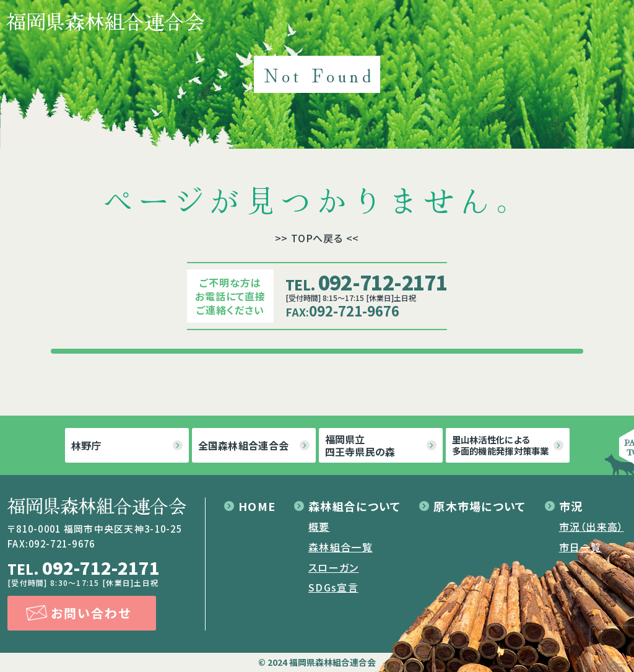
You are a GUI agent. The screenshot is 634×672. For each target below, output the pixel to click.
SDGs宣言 (333, 587)
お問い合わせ (91, 613)
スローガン (333, 567)
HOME (257, 506)
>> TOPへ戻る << (317, 238)
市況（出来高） (592, 526)
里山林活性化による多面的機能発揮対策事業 (501, 445)
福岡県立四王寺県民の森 (360, 445)
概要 (319, 526)
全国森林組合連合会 (244, 445)
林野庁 (86, 445)
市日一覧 (580, 547)
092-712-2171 (366, 282)
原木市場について (480, 506)
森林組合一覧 (341, 547)
